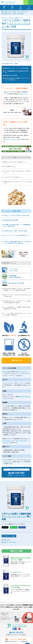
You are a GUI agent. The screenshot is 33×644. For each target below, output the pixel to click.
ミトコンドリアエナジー (16, 25)
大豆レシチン (24, 94)
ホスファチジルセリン (22, 12)
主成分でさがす (8, 12)
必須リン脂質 (20, 14)
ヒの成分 (14, 14)
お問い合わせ (7, 540)
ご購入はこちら (16, 360)
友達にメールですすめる (10, 542)
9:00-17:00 (26, 4)
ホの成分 (14, 12)
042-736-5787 (18, 473)
